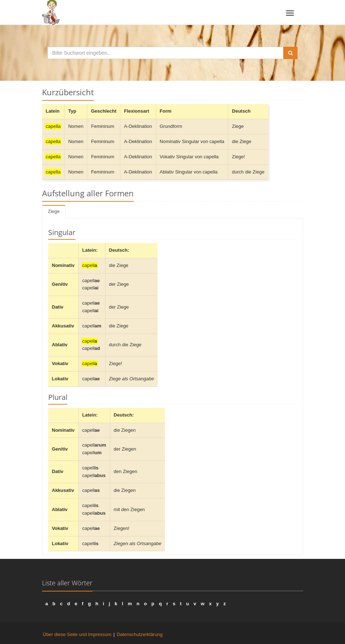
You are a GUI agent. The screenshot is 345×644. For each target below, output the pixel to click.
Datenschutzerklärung (140, 634)
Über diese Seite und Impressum (77, 634)
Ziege (54, 211)
